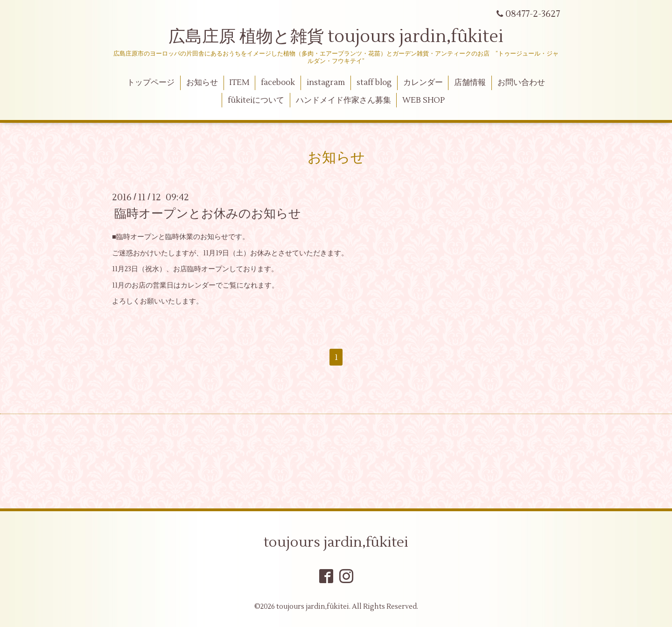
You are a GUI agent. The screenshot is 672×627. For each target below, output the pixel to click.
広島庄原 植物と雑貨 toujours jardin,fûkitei (336, 37)
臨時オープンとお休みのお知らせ (208, 214)
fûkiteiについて (256, 100)
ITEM (239, 83)
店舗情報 (470, 83)
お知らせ (202, 83)
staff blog (374, 83)
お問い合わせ (521, 83)
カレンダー (423, 83)
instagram (326, 83)
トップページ (151, 83)
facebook (278, 83)
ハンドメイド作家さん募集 (343, 100)
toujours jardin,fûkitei (336, 542)
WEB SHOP (423, 100)
